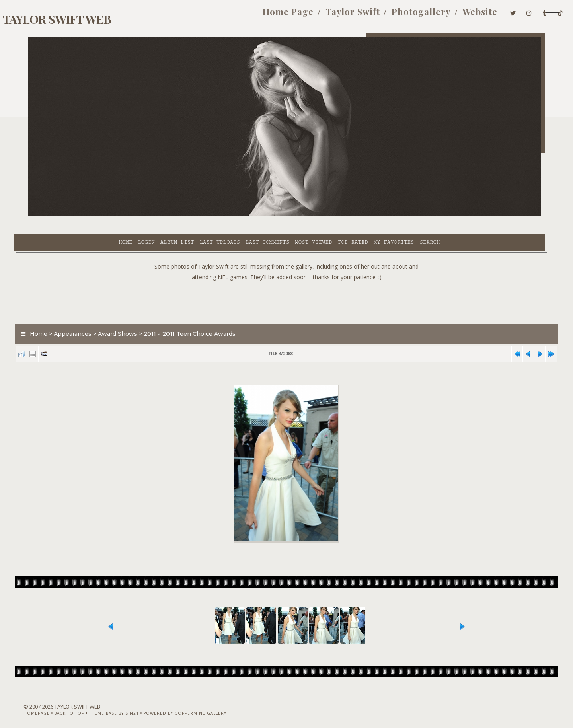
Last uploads (156, 215)
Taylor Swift (299, 15)
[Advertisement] (286, 282)
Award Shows (132, 316)
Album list (113, 215)
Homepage (41, 707)
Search (365, 215)
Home (61, 215)
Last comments (203, 215)
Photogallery (367, 15)
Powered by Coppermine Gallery (189, 707)
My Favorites (329, 215)
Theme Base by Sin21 (118, 707)
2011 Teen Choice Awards (214, 316)
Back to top (74, 707)
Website (426, 15)
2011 (165, 316)
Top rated (288, 215)
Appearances (87, 316)
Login (82, 215)
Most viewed (249, 215)
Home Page (234, 15)
